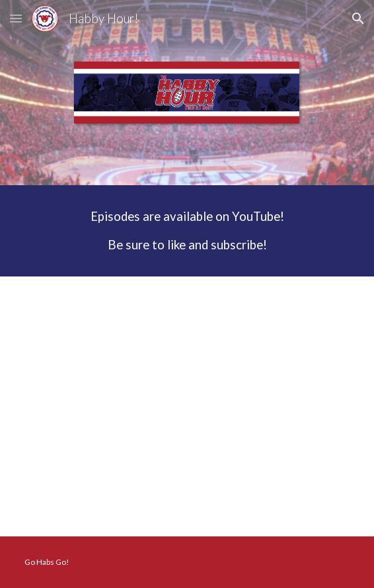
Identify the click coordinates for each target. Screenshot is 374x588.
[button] (16, 18)
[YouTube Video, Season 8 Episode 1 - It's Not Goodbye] (187, 406)
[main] (187, 231)
